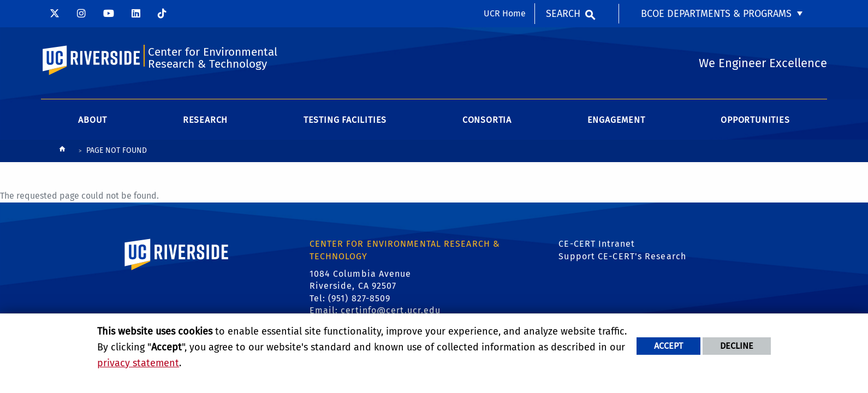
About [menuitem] (93, 120)
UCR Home (505, 13)
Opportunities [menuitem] (755, 120)
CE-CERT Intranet (597, 244)
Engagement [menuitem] (616, 120)
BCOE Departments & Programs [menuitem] (716, 14)
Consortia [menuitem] (487, 120)
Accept (668, 346)
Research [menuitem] (205, 120)
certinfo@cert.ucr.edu (391, 310)
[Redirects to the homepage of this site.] (62, 151)
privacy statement (138, 363)
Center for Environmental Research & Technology (213, 58)
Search (563, 14)
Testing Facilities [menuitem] (345, 120)
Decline (737, 346)
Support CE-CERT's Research (622, 256)
